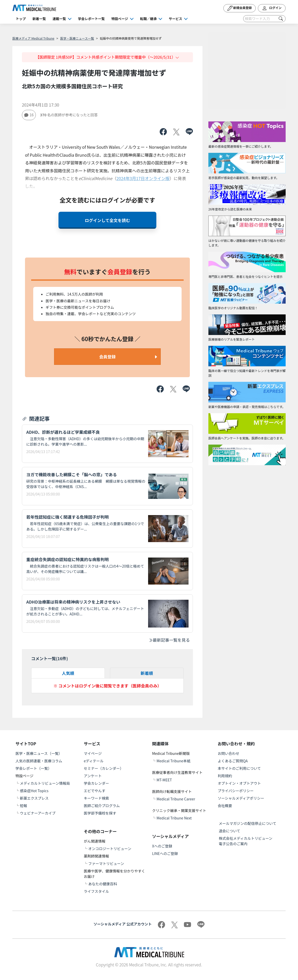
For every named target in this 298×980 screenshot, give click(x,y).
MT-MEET (164, 780)
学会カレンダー (96, 783)
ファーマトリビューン (106, 863)
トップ (21, 19)
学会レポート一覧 (91, 19)
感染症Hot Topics (34, 791)
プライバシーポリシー (236, 791)
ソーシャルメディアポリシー (241, 798)
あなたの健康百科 (103, 884)
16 (29, 115)
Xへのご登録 (162, 846)
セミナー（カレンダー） (104, 768)
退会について (229, 831)
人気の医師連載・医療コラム (39, 761)
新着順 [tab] (147, 673)
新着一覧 (39, 19)
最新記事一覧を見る (169, 640)
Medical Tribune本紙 (174, 761)
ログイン (272, 8)
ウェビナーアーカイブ (38, 813)
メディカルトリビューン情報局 (45, 783)
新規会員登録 (240, 8)
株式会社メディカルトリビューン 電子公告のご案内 (247, 841)
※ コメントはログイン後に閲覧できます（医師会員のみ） (107, 686)
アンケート (93, 776)
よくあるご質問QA (233, 761)
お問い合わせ (228, 753)
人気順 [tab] (68, 673)
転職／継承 (148, 19)
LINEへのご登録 (165, 853)
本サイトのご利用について (239, 768)
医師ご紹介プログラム (102, 806)
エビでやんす (95, 791)
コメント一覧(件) (50, 658)
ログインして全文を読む (107, 220)
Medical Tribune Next (174, 818)
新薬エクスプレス (34, 798)
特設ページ (120, 19)
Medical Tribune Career (176, 799)
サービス (175, 19)
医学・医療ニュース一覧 (77, 38)
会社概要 (225, 806)
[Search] (264, 19)
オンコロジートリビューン (110, 849)
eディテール (94, 761)
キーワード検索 (96, 798)
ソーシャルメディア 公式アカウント (123, 924)
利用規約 (225, 776)
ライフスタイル (96, 891)
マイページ (93, 753)
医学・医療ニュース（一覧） (39, 753)
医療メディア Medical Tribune (33, 38)
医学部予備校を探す (100, 813)
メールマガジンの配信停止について (248, 823)
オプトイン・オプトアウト (239, 783)
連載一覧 (59, 19)
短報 (23, 806)
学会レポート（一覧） (33, 768)
